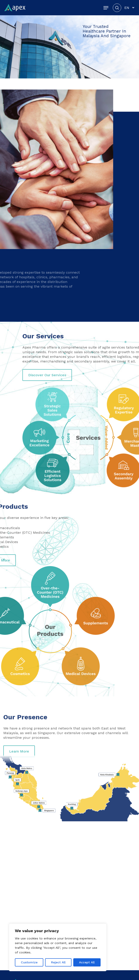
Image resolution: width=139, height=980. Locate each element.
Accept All (87, 962)
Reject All (58, 962)
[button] (106, 8)
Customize (29, 962)
